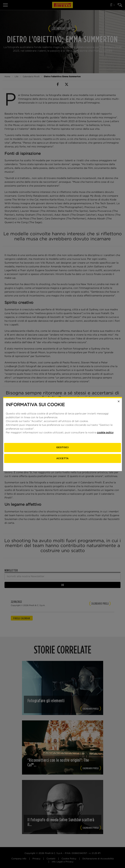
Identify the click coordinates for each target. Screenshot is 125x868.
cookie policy (105, 433)
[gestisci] (62, 448)
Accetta (62, 458)
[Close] (119, 401)
